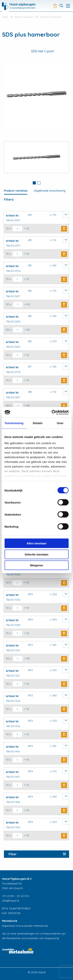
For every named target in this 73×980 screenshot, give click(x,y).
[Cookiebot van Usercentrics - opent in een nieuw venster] (52, 412)
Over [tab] (60, 423)
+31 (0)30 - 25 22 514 (15, 896)
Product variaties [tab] (16, 191)
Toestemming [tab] (14, 423)
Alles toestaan (37, 543)
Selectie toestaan (36, 554)
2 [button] (39, 183)
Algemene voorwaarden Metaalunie (25, 926)
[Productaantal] (17, 229)
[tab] (34, 183)
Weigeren (36, 565)
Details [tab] (38, 423)
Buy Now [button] (64, 229)
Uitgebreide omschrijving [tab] (50, 191)
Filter (13, 854)
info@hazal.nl (11, 901)
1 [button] (34, 183)
